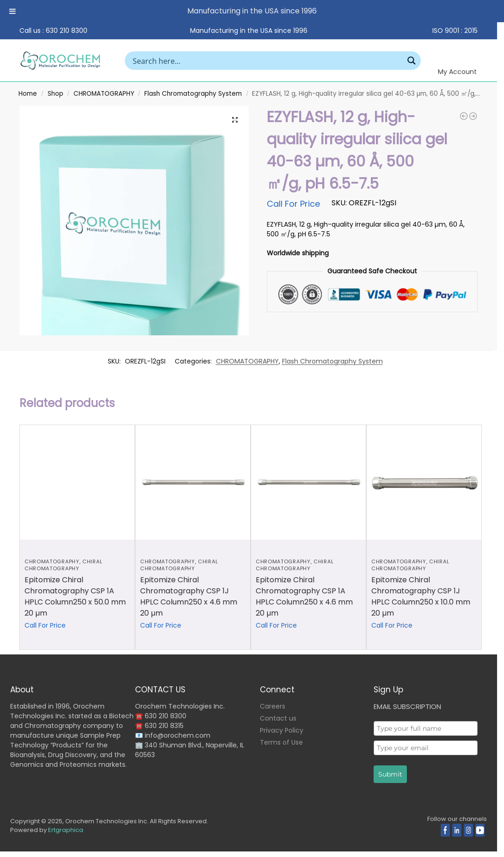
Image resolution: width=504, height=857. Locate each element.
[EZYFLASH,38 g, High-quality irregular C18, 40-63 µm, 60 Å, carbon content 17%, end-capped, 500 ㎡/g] (473, 116)
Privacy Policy (282, 730)
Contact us (278, 718)
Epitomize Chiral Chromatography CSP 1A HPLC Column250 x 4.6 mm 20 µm (304, 596)
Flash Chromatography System (193, 94)
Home (28, 94)
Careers (273, 706)
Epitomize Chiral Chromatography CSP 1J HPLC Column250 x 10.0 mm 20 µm (421, 596)
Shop (55, 94)
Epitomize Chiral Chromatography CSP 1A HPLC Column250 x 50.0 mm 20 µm (75, 596)
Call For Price (293, 204)
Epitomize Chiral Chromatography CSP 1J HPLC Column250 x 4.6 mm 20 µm (189, 596)
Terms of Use (281, 742)
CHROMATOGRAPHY (104, 94)
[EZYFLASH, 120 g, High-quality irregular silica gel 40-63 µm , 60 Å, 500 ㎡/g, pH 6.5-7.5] (464, 116)
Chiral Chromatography (63, 565)
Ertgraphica (66, 830)
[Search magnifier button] (412, 61)
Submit (390, 774)
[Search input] (267, 61)
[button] (235, 120)
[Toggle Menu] (12, 11)
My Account (457, 72)
